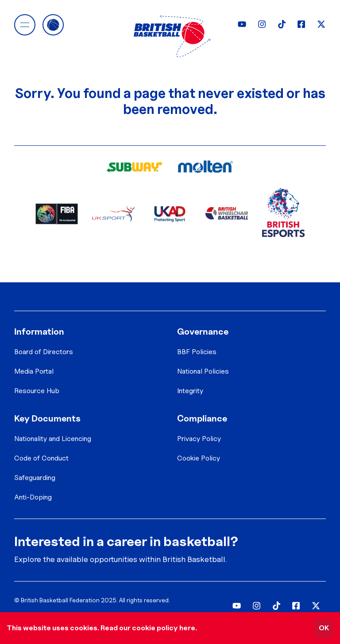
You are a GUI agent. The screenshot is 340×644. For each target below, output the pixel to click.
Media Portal (34, 371)
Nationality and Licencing (53, 439)
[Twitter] (321, 24)
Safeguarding (35, 478)
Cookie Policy (199, 458)
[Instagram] (262, 24)
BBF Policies (197, 352)
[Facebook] (301, 24)
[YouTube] (242, 24)
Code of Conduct (41, 458)
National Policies (203, 371)
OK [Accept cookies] (324, 628)
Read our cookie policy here (148, 628)
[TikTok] (282, 24)
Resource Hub (37, 391)
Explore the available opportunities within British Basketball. (120, 559)
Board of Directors (44, 352)
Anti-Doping (33, 497)
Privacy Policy (199, 439)
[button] (25, 25)
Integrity (190, 391)
